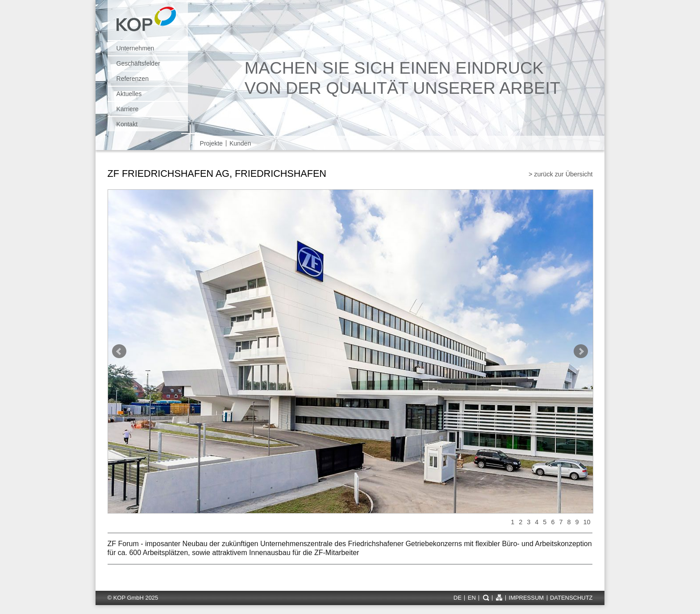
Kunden (240, 143)
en (472, 598)
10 (587, 522)
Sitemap (499, 597)
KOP (149, 23)
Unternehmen (135, 48)
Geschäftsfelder (138, 63)
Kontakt (127, 124)
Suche (485, 597)
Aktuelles (129, 94)
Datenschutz (571, 598)
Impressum (526, 598)
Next (581, 351)
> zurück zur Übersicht (561, 174)
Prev (119, 351)
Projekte (211, 143)
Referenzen (133, 79)
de (458, 598)
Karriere (128, 109)
